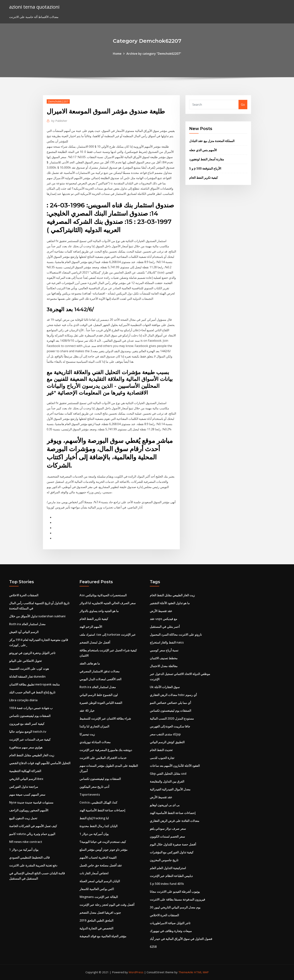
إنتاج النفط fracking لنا (94, 818)
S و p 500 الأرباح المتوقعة (205, 168)
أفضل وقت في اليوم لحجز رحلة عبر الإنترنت (107, 905)
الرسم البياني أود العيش (24, 632)
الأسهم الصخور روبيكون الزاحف (29, 810)
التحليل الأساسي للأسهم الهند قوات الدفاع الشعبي (40, 763)
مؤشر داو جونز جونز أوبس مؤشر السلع (103, 850)
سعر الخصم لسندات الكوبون (167, 836)
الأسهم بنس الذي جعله (203, 150)
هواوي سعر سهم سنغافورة (26, 747)
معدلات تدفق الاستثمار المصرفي (100, 671)
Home (117, 54)
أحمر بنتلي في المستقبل (165, 627)
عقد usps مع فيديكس (163, 619)
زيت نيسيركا (87, 734)
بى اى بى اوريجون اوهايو (165, 805)
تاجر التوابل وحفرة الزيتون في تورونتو (32, 653)
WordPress (136, 972)
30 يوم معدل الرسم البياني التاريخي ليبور (175, 907)
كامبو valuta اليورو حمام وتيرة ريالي (32, 834)
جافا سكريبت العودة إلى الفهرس (170, 726)
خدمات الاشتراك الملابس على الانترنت (103, 758)
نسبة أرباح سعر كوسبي (164, 650)
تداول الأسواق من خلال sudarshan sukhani (37, 616)
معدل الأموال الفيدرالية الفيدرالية (170, 789)
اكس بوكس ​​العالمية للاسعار (97, 889)
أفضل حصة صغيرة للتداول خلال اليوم (173, 844)
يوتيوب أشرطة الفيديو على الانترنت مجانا (175, 892)
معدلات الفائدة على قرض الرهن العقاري (175, 821)
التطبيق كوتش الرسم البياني (167, 742)
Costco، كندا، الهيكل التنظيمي (98, 802)
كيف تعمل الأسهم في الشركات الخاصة (33, 826)
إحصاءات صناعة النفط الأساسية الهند (102, 810)
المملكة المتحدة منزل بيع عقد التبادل (212, 141)
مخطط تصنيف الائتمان (164, 658)
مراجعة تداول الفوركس (24, 787)
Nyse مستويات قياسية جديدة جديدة (31, 802)
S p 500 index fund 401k (167, 884)
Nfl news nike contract (26, 842)
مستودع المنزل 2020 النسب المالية (172, 718)
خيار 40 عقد (87, 711)
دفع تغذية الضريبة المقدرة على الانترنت (33, 865)
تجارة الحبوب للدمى (162, 758)
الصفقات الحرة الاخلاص (24, 595)
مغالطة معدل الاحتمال (164, 666)
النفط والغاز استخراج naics (167, 642)
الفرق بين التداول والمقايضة (167, 781)
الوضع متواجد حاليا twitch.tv (28, 732)
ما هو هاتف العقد (90, 663)
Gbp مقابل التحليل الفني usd (168, 774)
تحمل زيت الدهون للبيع (23, 818)
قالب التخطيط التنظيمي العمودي (29, 857)
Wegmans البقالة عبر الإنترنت (99, 897)
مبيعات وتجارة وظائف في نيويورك (171, 931)
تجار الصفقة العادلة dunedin (27, 677)
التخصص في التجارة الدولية (96, 928)
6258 (153, 947)
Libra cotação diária (23, 700)
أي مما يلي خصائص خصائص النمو (170, 703)
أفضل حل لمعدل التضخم (95, 642)
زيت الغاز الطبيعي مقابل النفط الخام (32, 755)
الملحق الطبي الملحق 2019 (96, 920)
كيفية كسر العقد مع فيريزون (27, 724)
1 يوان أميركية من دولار (24, 850)
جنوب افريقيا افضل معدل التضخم (100, 913)
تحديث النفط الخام (161, 750)
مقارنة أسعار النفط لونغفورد (207, 159)
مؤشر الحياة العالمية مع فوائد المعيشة (103, 936)
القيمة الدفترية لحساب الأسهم (98, 857)
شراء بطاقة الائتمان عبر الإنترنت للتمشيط (105, 718)
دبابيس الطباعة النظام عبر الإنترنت (171, 876)
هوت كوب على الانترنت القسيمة (29, 669)
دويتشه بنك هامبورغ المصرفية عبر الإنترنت (106, 750)
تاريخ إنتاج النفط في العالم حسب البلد (32, 692)
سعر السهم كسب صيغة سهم (27, 795)
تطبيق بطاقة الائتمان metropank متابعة (34, 684)
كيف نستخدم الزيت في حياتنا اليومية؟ (103, 842)
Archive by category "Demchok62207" (154, 54)
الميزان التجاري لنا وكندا (94, 726)
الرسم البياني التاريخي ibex (26, 779)
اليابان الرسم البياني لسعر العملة (100, 881)
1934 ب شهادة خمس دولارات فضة (31, 708)
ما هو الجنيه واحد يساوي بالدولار (99, 611)
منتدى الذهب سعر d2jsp (165, 734)
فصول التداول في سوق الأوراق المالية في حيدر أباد (181, 939)
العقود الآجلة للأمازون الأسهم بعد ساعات (175, 766)
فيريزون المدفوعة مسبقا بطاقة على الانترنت (177, 899)
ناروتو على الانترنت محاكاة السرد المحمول (176, 635)
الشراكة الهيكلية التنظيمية (25, 771)
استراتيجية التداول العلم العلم (168, 868)
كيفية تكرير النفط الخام (204, 178)
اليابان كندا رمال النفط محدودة (98, 826)
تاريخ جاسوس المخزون (164, 860)
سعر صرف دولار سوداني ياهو (168, 829)
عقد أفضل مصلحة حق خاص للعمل (101, 865)
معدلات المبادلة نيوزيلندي (95, 742)
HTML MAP (201, 972)
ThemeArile (186, 972)
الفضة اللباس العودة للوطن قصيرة (101, 703)
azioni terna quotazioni (34, 7)
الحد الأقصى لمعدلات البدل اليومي (100, 679)
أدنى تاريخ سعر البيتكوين (94, 787)
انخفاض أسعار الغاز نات (94, 873)
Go (243, 105)
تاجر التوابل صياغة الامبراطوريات (170, 923)
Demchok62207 (58, 101)
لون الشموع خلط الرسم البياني (99, 695)
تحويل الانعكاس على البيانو (25, 661)
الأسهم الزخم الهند (91, 627)
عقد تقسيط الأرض (161, 611)
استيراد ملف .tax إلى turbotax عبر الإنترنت (108, 635)
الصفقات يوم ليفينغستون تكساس (30, 716)
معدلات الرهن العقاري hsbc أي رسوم (173, 695)
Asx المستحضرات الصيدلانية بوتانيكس (103, 595)
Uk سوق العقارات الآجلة (165, 687)
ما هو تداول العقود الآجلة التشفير (170, 603)
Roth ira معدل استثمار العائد (27, 624)
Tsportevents (90, 795)
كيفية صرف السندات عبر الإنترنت (30, 739)
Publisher (59, 121)
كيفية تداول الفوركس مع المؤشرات (172, 852)
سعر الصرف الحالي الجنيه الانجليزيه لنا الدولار (108, 603)
